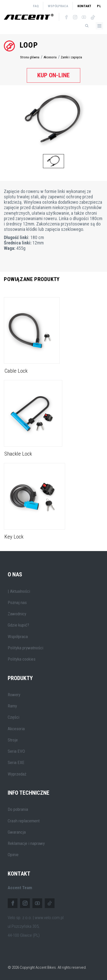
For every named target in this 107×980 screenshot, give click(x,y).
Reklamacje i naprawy (26, 843)
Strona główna (30, 57)
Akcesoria (50, 57)
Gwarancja (17, 832)
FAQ (36, 6)
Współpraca (58, 6)
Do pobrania (18, 809)
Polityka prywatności (25, 648)
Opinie (13, 855)
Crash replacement (24, 821)
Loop (29, 45)
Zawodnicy (17, 614)
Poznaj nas (17, 602)
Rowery (14, 695)
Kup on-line (53, 75)
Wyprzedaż (17, 774)
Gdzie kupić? (18, 625)
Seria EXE (16, 762)
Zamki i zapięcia (71, 57)
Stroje (13, 740)
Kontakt (84, 6)
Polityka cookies (22, 659)
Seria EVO (16, 751)
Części (14, 717)
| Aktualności (19, 591)
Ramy (12, 706)
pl (99, 6)
